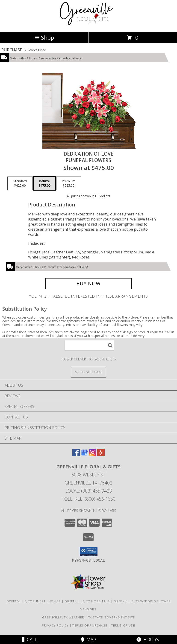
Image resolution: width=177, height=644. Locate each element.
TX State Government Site (111, 617)
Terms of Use (123, 625)
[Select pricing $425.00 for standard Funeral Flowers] (20, 183)
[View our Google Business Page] (84, 455)
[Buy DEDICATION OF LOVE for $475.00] (88, 284)
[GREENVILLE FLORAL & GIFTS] (89, 25)
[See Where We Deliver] (88, 372)
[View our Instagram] (93, 455)
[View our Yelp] (101, 455)
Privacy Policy (55, 625)
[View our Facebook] (76, 455)
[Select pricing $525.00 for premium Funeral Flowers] (69, 183)
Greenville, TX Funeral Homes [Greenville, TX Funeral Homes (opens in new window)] (34, 601)
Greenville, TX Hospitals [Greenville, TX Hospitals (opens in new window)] (87, 601)
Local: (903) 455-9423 (88, 491)
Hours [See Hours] (148, 640)
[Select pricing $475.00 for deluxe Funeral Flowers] (44, 183)
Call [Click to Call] (29, 640)
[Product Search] (89, 345)
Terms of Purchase (90, 625)
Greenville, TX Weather (63, 617)
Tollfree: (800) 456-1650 (89, 499)
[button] (89, 552)
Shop (44, 37)
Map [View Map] (88, 640)
